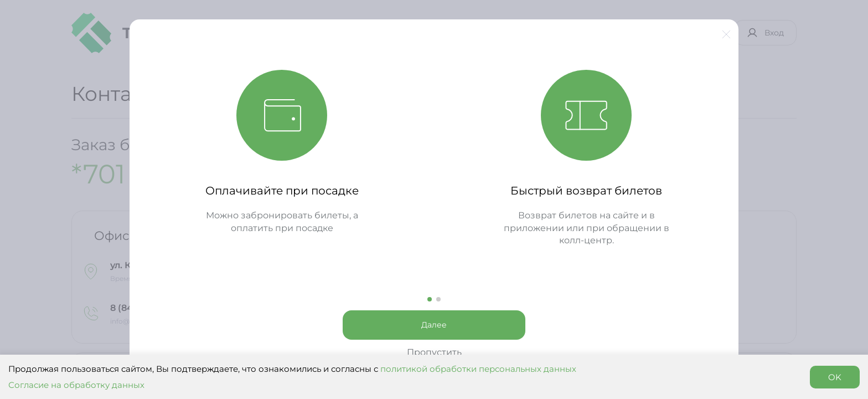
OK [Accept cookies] (835, 377)
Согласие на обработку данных (76, 385)
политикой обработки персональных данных (478, 369)
